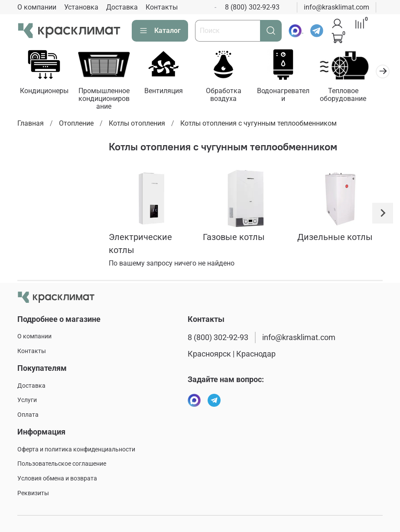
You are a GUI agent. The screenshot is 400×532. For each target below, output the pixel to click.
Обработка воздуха (231, 96)
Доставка (122, 7)
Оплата (28, 415)
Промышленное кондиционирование (107, 100)
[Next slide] (383, 214)
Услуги (27, 401)
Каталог (160, 31)
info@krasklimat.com (337, 7)
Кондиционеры (45, 92)
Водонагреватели (293, 96)
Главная (31, 125)
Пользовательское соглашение (62, 464)
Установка (81, 7)
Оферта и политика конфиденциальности (76, 449)
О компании (37, 7)
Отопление (76, 125)
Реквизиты (33, 493)
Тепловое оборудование (355, 96)
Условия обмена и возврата (57, 478)
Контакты (162, 7)
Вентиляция (169, 92)
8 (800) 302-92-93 (252, 7)
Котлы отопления (137, 125)
